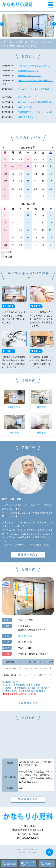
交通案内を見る (28, 799)
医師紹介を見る (28, 555)
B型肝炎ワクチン (26, 117)
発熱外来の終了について (29, 76)
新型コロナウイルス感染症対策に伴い (36, 102)
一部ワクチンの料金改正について (33, 66)
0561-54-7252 (30, 834)
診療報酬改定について (28, 71)
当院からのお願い (26, 107)
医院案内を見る (28, 703)
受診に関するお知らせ (28, 97)
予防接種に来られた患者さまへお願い (36, 112)
